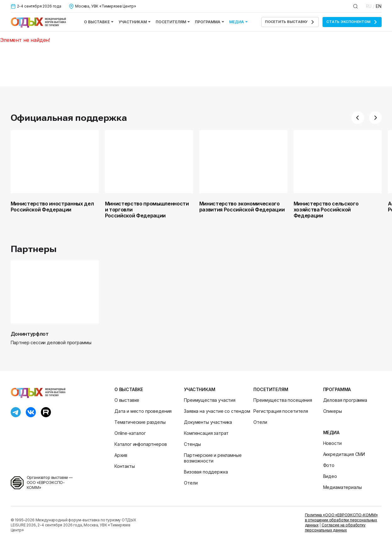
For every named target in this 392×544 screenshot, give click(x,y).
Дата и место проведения (143, 411)
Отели (191, 483)
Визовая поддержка (206, 472)
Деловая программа (345, 400)
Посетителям (173, 22)
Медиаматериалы (342, 487)
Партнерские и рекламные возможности (213, 458)
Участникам (135, 22)
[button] (358, 118)
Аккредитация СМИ (344, 454)
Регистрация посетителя (281, 411)
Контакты (125, 466)
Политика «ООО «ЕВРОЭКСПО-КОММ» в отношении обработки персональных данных (341, 520)
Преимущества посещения (283, 400)
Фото (329, 465)
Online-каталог (130, 433)
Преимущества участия (210, 400)
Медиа (238, 22)
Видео (330, 476)
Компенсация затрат (206, 433)
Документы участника (208, 422)
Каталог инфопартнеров (141, 444)
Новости (332, 443)
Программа (210, 22)
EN (379, 6)
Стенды (192, 444)
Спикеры (333, 411)
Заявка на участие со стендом (217, 411)
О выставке (99, 22)
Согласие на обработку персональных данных (335, 527)
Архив (121, 455)
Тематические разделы (140, 422)
